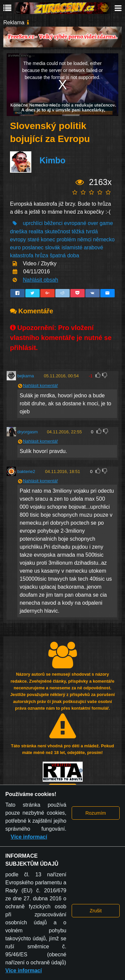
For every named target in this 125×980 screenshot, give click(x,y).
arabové (93, 247)
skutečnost (57, 231)
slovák (52, 247)
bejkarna (26, 376)
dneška (19, 231)
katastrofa (22, 255)
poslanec (33, 247)
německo (104, 239)
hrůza (42, 255)
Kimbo (52, 161)
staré (33, 239)
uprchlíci (33, 223)
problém (66, 239)
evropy (18, 239)
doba (73, 255)
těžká (78, 231)
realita (36, 231)
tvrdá (92, 231)
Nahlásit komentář (40, 385)
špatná (58, 255)
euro (15, 247)
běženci (53, 223)
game (106, 223)
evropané (75, 223)
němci (84, 239)
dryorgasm (27, 432)
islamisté (72, 247)
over (93, 223)
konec (48, 239)
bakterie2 (26, 471)
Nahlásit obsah (40, 280)
